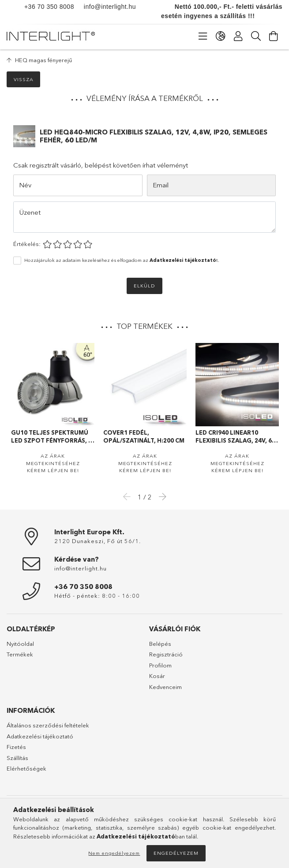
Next (160, 496)
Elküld (144, 286)
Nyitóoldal (20, 644)
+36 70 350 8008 (49, 7)
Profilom (160, 665)
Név (25, 185)
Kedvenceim (165, 687)
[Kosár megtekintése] (274, 36)
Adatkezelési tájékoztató (40, 736)
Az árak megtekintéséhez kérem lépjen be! (53, 463)
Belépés (160, 644)
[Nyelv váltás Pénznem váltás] (221, 36)
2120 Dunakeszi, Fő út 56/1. (98, 541)
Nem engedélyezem (114, 853)
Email (161, 185)
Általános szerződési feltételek (48, 725)
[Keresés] (256, 36)
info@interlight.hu (105, 7)
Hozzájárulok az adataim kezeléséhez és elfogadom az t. (122, 260)
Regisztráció (166, 654)
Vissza (24, 79)
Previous (129, 496)
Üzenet (30, 212)
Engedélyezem (176, 853)
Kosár (157, 676)
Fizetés (16, 747)
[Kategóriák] (203, 36)
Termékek (20, 654)
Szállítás (17, 758)
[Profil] (238, 36)
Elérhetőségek (26, 768)
